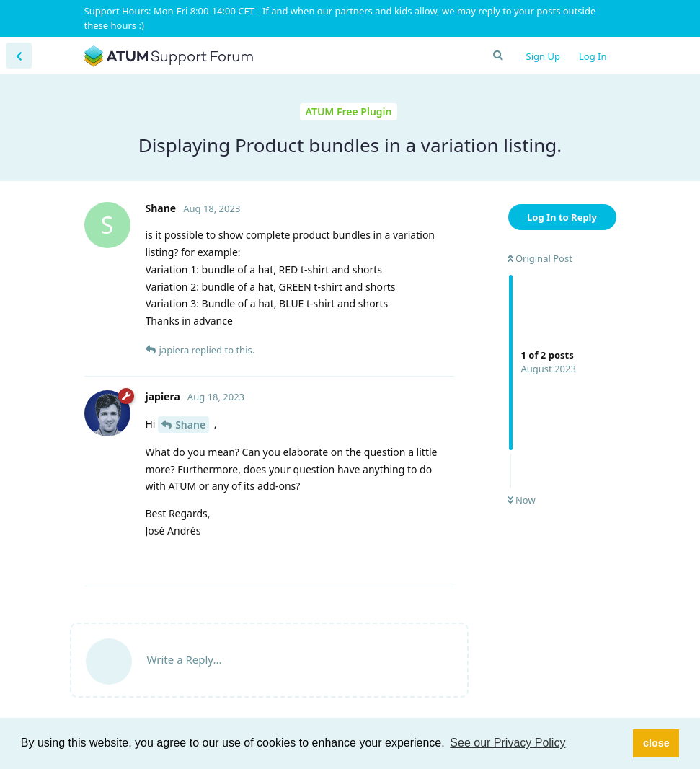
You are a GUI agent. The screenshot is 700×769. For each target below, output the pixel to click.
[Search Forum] (497, 56)
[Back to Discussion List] (19, 56)
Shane (190, 425)
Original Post (540, 258)
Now (522, 500)
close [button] (656, 743)
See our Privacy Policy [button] (508, 743)
